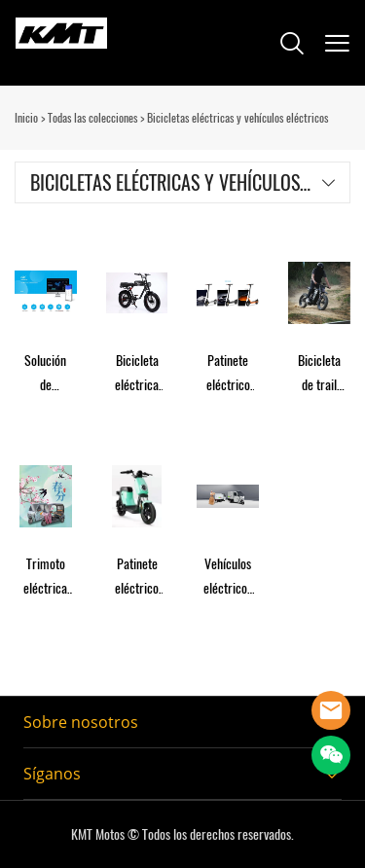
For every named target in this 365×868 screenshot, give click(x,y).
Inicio (26, 118)
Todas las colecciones (92, 118)
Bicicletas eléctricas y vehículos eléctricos (237, 118)
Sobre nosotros (81, 722)
